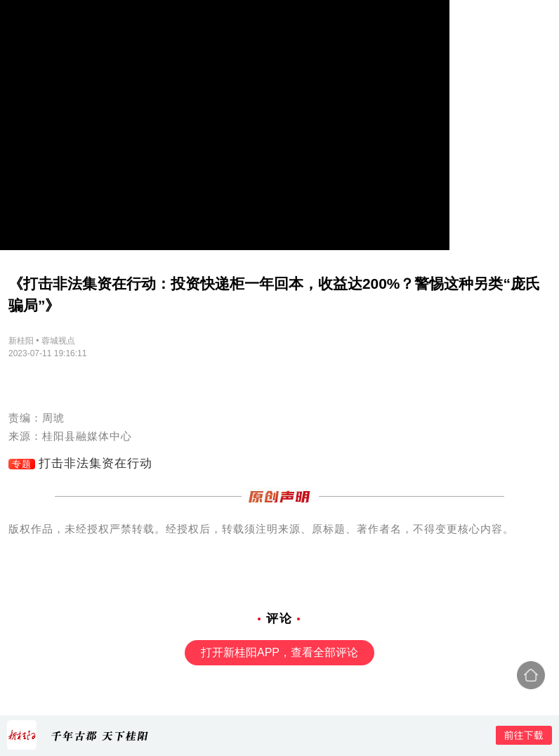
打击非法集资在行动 (96, 463)
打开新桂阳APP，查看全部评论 (279, 652)
